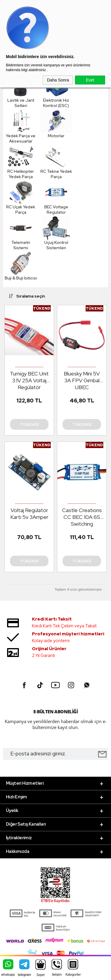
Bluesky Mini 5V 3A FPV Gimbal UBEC (82, 380)
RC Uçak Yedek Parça (21, 198)
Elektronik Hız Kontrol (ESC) (56, 91)
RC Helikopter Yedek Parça (21, 162)
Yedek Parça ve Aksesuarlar (21, 127)
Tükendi (29, 424)
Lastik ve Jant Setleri (21, 91)
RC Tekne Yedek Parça (56, 162)
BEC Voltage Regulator (56, 198)
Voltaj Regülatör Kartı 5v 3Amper (29, 514)
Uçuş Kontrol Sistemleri (56, 233)
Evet (90, 80)
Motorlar (56, 124)
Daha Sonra (58, 80)
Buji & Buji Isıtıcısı (21, 266)
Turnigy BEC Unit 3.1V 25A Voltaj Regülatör (29, 380)
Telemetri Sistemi (21, 233)
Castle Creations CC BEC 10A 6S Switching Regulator (82, 517)
